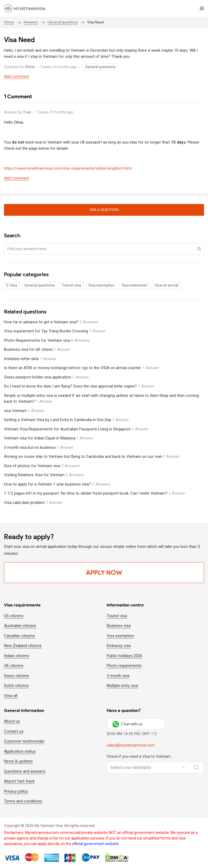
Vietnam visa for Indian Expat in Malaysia (49, 438)
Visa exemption (101, 285)
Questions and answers (25, 771)
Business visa (119, 626)
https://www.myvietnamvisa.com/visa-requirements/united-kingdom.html (68, 168)
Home (9, 22)
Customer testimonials (24, 741)
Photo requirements (124, 666)
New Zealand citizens (23, 646)
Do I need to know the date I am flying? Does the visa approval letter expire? (79, 386)
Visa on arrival (166, 285)
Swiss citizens (17, 676)
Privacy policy (16, 791)
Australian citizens (20, 626)
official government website (95, 844)
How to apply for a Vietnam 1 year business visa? (57, 484)
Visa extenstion (135, 285)
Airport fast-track (19, 781)
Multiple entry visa (122, 686)
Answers (31, 22)
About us (12, 721)
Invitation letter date (30, 359)
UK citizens (14, 666)
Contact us (14, 731)
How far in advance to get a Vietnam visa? (51, 322)
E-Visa (12, 285)
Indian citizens (17, 656)
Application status (20, 751)
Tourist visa (117, 616)
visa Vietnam (24, 411)
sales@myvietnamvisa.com (131, 745)
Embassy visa (119, 646)
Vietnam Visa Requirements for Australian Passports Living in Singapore (76, 429)
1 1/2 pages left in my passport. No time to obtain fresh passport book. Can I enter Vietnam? (95, 493)
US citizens (14, 616)
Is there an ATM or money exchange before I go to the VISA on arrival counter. (82, 368)
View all (11, 696)
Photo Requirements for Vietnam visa (47, 340)
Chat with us (127, 724)
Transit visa (71, 285)
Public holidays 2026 (124, 656)
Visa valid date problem (33, 503)
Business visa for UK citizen (37, 349)
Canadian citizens (19, 636)
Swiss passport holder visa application (46, 377)
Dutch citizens (16, 686)
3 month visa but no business (39, 447)
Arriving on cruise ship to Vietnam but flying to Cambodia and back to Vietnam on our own (92, 457)
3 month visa (118, 676)
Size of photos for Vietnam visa (42, 466)
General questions (63, 22)
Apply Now (104, 572)
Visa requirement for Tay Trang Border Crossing (55, 331)
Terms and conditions (23, 801)
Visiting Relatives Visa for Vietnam (44, 475)
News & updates (18, 761)
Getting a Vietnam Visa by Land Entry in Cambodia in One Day (66, 420)
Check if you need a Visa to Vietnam (139, 756)
